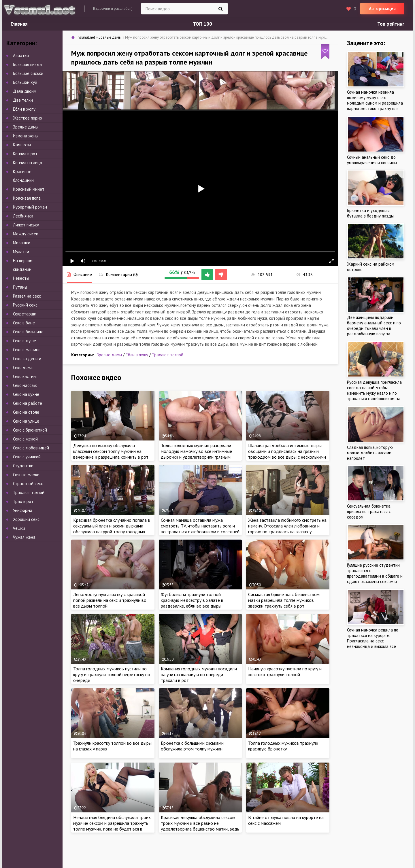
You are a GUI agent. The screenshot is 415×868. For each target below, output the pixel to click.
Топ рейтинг (391, 24)
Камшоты (22, 145)
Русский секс (25, 305)
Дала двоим (25, 91)
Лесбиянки (23, 216)
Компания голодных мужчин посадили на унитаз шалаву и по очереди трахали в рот (199, 674)
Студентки (23, 466)
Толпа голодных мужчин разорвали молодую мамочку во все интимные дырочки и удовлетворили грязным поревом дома (196, 454)
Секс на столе (26, 412)
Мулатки (21, 252)
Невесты (21, 278)
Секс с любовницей (31, 448)
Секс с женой (25, 439)
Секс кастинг (25, 376)
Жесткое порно (28, 118)
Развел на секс (27, 296)
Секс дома (23, 367)
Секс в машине (27, 350)
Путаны (20, 287)
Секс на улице (26, 421)
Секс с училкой (27, 457)
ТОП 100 (202, 24)
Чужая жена (24, 537)
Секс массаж (25, 385)
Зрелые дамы (109, 355)
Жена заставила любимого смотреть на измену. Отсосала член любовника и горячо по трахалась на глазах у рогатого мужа (287, 529)
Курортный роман (30, 207)
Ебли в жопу (137, 355)
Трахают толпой (168, 355)
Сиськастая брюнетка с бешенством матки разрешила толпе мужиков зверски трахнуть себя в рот (284, 600)
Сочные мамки (26, 475)
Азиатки (21, 55)
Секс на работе (28, 403)
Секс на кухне (26, 394)
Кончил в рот (25, 154)
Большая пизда (27, 64)
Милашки (22, 243)
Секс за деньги (27, 359)
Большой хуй (25, 82)
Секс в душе (24, 341)
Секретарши (25, 314)
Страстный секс (28, 484)
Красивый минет (29, 189)
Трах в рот (23, 501)
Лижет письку (26, 225)
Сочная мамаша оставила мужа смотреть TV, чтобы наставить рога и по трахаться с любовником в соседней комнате (200, 529)
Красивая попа (27, 198)
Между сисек (26, 234)
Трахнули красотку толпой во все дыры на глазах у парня (112, 746)
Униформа (23, 510)
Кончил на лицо (28, 163)
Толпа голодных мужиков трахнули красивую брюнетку (283, 746)
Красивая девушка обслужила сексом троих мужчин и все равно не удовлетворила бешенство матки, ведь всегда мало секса (200, 826)
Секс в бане (24, 323)
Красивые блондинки (23, 176)
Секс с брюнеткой (30, 430)
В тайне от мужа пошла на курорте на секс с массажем (286, 820)
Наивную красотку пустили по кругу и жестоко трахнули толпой (285, 672)
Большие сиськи (28, 73)
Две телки (23, 100)
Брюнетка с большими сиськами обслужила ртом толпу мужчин (192, 746)
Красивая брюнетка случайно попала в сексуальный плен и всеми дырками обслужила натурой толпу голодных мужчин (112, 529)
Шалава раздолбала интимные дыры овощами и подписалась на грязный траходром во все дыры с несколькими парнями (287, 454)
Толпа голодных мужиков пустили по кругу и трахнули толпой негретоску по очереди (112, 674)
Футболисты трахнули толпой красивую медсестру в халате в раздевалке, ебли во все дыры (192, 600)
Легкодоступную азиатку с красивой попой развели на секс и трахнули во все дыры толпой (110, 600)
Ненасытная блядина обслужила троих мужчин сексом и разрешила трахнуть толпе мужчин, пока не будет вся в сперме (112, 826)
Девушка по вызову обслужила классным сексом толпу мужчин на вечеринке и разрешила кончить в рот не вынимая (111, 454)
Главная (19, 24)
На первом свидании (23, 265)
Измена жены (26, 136)
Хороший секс (26, 519)
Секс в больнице (28, 332)
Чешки (19, 528)
